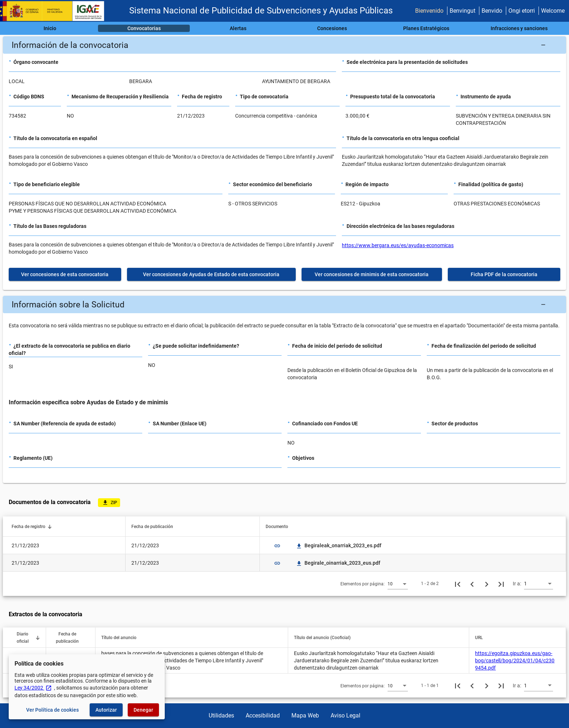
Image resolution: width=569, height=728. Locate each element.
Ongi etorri (522, 11)
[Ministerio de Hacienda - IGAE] (56, 11)
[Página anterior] (472, 584)
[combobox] (398, 584)
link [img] (277, 546)
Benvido (492, 11)
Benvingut (462, 11)
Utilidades (221, 715)
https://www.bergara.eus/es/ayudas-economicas (398, 245)
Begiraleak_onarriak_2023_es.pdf (339, 545)
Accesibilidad (263, 715)
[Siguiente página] (487, 584)
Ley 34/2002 (33, 688)
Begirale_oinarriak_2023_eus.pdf (338, 563)
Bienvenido (429, 11)
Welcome (553, 11)
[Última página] (501, 584)
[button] (284, 45)
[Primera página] (458, 584)
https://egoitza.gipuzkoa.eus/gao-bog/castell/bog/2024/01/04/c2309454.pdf (515, 660)
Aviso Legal (345, 715)
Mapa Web (305, 715)
